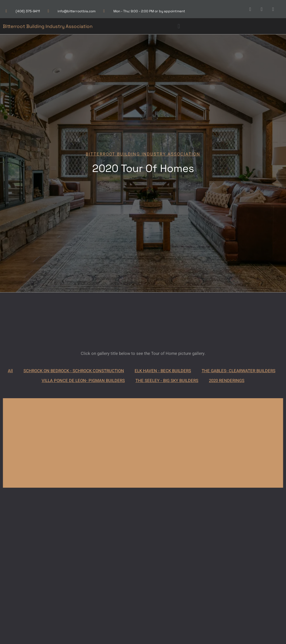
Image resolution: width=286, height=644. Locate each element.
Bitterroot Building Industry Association (48, 26)
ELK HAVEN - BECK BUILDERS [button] (163, 371)
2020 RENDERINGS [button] (227, 381)
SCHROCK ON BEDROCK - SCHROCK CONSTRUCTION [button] (74, 371)
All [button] (10, 371)
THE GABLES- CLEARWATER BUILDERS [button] (239, 371)
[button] (179, 26)
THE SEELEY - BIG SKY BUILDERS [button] (167, 381)
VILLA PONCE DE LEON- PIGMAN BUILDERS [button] (83, 381)
